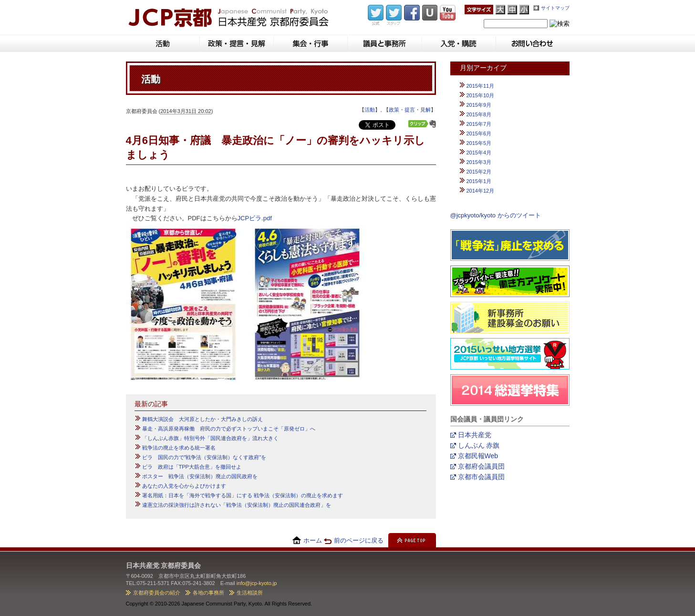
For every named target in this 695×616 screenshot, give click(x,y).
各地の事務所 (208, 593)
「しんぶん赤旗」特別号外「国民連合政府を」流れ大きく (210, 438)
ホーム (313, 540)
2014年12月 (481, 191)
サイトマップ (555, 8)
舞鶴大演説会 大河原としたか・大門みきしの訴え (202, 419)
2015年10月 (481, 95)
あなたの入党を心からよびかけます (184, 486)
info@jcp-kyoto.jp (257, 583)
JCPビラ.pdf (255, 218)
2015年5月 (479, 143)
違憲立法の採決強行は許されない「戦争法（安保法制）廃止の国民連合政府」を (237, 505)
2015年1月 (479, 181)
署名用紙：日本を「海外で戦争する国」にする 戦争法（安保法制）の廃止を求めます (243, 495)
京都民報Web (478, 456)
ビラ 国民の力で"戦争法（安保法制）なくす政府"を (204, 457)
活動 (370, 110)
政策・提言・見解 (410, 110)
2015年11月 (481, 86)
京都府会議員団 (481, 466)
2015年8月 (479, 114)
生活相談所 (250, 593)
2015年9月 (479, 105)
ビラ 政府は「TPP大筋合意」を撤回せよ (192, 467)
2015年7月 (479, 124)
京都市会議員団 (481, 477)
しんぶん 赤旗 (479, 445)
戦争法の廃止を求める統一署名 (179, 448)
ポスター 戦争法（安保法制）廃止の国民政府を (200, 476)
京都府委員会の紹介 (157, 593)
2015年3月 (479, 162)
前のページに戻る (359, 540)
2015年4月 (479, 153)
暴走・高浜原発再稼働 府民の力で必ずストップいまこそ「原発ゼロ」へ (229, 429)
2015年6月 (479, 133)
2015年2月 (479, 172)
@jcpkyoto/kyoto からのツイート (496, 215)
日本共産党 (475, 435)
